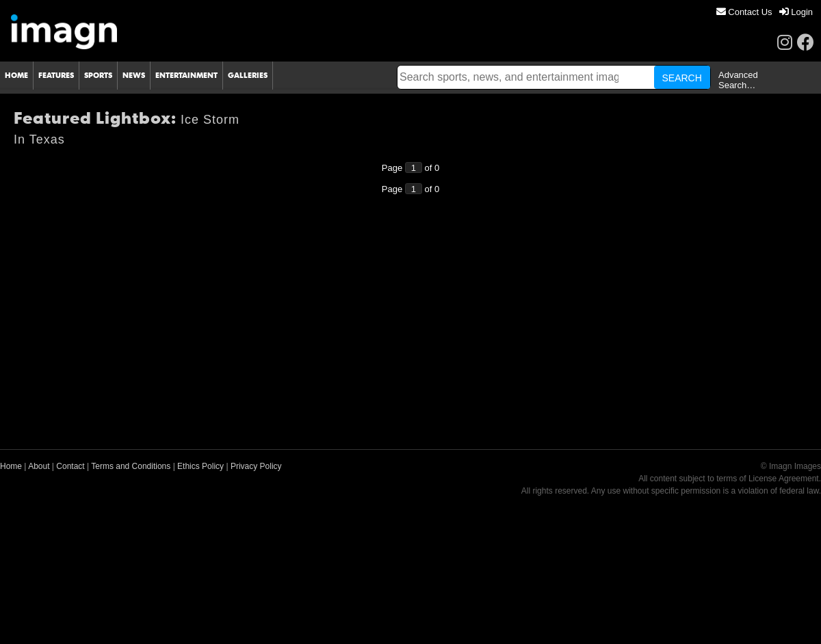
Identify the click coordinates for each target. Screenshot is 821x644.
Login (796, 12)
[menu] (765, 12)
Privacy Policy (256, 466)
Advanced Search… (738, 80)
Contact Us (744, 12)
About (39, 466)
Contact (70, 466)
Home (11, 466)
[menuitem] (744, 12)
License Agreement (784, 479)
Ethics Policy (200, 466)
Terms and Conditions (131, 466)
